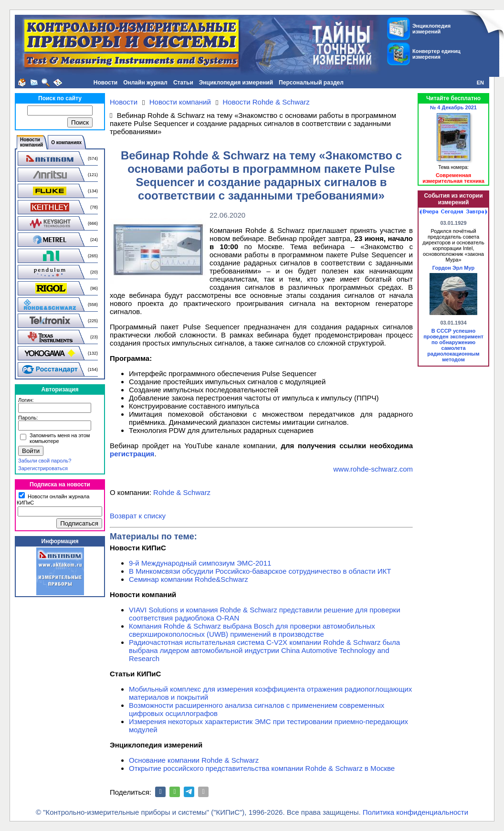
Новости (105, 83)
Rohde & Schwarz (182, 492)
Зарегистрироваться (43, 468)
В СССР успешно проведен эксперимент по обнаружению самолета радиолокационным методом (453, 345)
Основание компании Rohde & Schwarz (194, 760)
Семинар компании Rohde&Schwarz (189, 579)
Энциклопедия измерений (236, 83)
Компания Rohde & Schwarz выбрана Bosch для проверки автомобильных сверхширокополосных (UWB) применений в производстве (252, 630)
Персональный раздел (311, 83)
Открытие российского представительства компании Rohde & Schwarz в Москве (262, 768)
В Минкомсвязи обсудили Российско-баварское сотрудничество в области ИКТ (260, 571)
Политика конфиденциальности (415, 812)
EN (480, 83)
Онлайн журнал (145, 83)
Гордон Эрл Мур (453, 268)
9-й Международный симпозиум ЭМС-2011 (200, 563)
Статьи (183, 83)
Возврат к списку (138, 516)
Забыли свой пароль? (45, 461)
